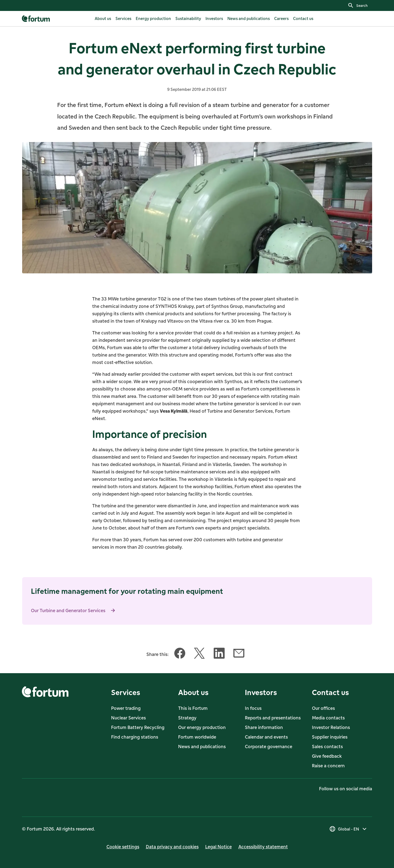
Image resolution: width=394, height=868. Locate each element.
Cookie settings (123, 847)
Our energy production (202, 727)
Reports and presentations (273, 718)
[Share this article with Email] (239, 654)
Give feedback (327, 756)
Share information (264, 727)
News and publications (202, 747)
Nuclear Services (128, 718)
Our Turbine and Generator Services (75, 611)
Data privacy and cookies (172, 847)
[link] (37, 19)
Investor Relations (331, 727)
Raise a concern (328, 766)
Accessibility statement (263, 847)
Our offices (323, 708)
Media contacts (328, 718)
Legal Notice (218, 847)
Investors (261, 692)
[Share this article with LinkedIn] (219, 654)
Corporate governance (269, 747)
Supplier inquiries (330, 737)
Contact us (330, 692)
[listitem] (103, 19)
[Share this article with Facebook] (180, 654)
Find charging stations (135, 737)
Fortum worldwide (197, 737)
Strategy (187, 718)
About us (193, 692)
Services (126, 692)
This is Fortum (193, 708)
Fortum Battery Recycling (138, 727)
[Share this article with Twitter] (199, 654)
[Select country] (348, 829)
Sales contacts (327, 747)
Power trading (126, 708)
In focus (253, 708)
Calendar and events (266, 737)
